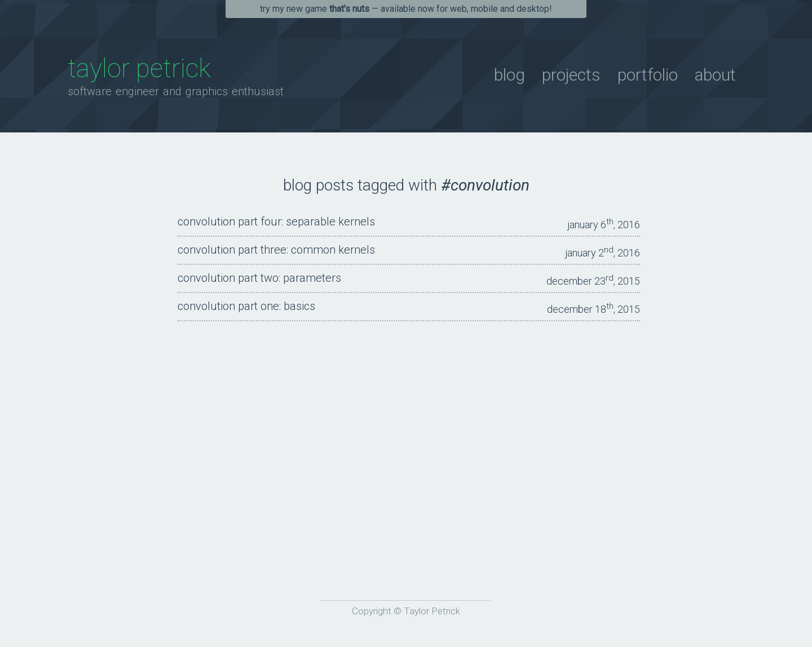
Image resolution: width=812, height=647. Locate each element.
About (715, 75)
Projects (571, 75)
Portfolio (648, 75)
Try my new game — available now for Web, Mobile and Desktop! (406, 9)
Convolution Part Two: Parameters (259, 278)
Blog (509, 75)
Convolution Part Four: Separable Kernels (276, 221)
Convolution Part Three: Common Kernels (276, 250)
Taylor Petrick (139, 68)
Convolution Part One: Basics (246, 306)
